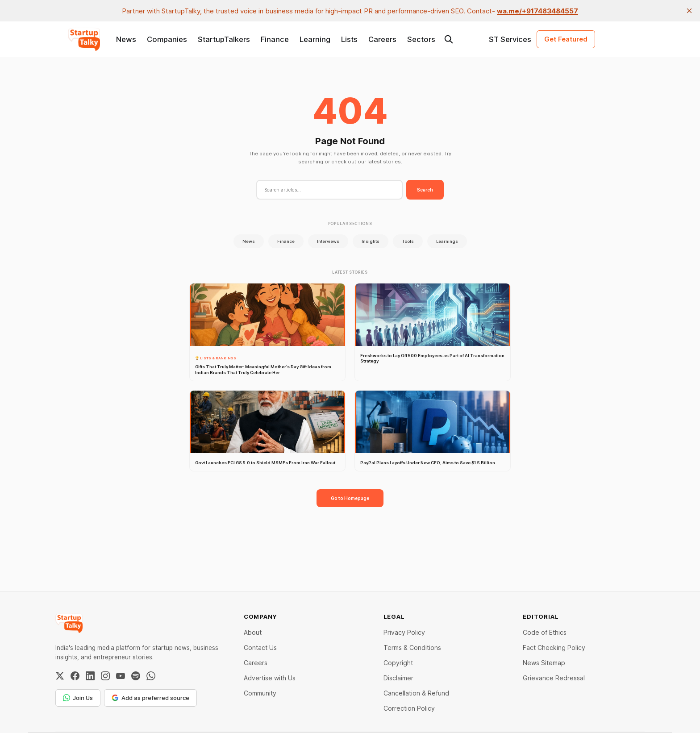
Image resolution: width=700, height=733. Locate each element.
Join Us (78, 698)
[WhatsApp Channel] (151, 676)
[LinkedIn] (90, 676)
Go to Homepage (350, 498)
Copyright (398, 663)
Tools (408, 241)
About (253, 632)
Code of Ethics (545, 632)
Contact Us (260, 648)
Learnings (447, 241)
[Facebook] (75, 676)
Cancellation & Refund (416, 693)
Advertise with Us (270, 678)
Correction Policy (409, 708)
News (126, 39)
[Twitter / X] (60, 676)
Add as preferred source (150, 698)
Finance (275, 39)
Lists (349, 39)
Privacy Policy (404, 632)
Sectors (421, 39)
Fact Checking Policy (554, 648)
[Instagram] (105, 676)
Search (425, 190)
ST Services (510, 39)
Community (260, 693)
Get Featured (566, 39)
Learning (315, 39)
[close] (689, 11)
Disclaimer (398, 678)
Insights (371, 241)
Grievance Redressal (554, 678)
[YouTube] (121, 676)
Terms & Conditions (412, 648)
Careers (382, 39)
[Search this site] (449, 39)
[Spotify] (136, 676)
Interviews (328, 241)
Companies (167, 39)
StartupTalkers (224, 39)
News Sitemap (544, 663)
